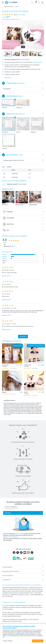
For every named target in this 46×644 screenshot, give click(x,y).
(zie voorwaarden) (25, 60)
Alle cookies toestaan (38, 641)
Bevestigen (8, 513)
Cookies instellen (8, 641)
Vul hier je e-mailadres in (11, 507)
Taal (5, 245)
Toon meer (23, 337)
